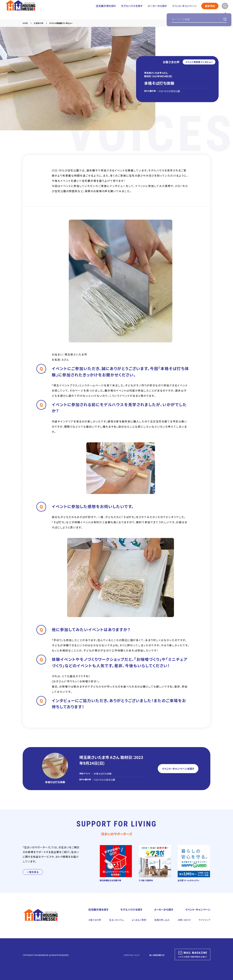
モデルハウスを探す (132, 10)
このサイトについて (131, 955)
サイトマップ (204, 920)
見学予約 (210, 10)
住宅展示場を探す (106, 10)
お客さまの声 (95, 920)
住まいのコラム (116, 920)
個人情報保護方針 (157, 955)
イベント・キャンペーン (184, 10)
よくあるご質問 (139, 920)
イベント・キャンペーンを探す (178, 769)
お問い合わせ (184, 920)
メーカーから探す (157, 10)
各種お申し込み (162, 920)
